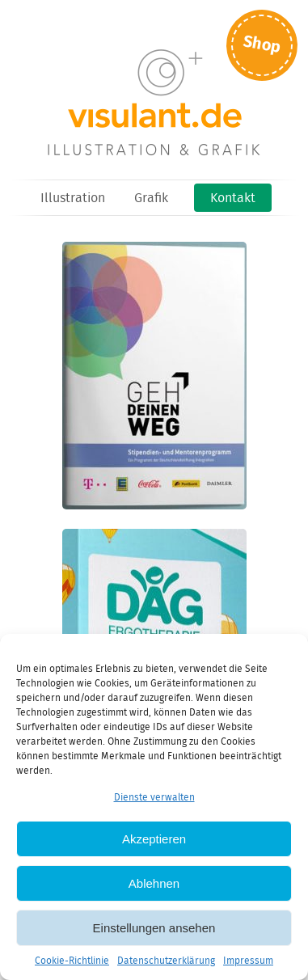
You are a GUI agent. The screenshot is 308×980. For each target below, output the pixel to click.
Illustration (73, 199)
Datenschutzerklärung (166, 961)
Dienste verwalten (154, 798)
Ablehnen (154, 883)
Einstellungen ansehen (154, 928)
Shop (262, 45)
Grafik (151, 199)
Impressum (248, 961)
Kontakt (233, 199)
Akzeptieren (154, 839)
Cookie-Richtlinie (72, 961)
